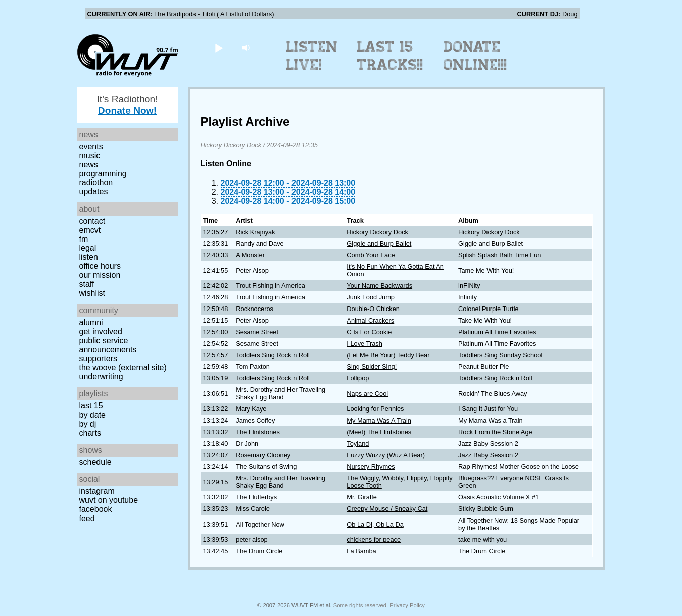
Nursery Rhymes (371, 467)
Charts (90, 433)
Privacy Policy (407, 605)
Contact (92, 221)
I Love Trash (364, 343)
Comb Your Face (371, 255)
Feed (87, 518)
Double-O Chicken (373, 309)
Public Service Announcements (108, 345)
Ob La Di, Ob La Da (375, 524)
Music (90, 156)
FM (84, 239)
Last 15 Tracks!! (390, 56)
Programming (103, 174)
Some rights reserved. (361, 605)
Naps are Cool (367, 394)
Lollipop (358, 378)
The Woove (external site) (123, 368)
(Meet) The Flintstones (379, 432)
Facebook (96, 509)
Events (91, 146)
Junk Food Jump (371, 297)
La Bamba (361, 551)
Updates (94, 192)
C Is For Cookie (369, 332)
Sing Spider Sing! (372, 367)
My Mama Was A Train (379, 420)
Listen (89, 257)
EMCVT (90, 230)
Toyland (358, 443)
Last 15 (91, 406)
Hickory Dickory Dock (231, 145)
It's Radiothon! (127, 105)
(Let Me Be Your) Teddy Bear (388, 355)
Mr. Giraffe (362, 497)
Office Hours (100, 266)
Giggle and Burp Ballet (379, 243)
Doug (570, 14)
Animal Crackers (370, 320)
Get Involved (101, 331)
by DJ (88, 424)
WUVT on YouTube (109, 500)
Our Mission (100, 275)
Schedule (95, 462)
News (89, 165)
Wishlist (92, 293)
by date (92, 415)
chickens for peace (374, 539)
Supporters (99, 358)
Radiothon (96, 183)
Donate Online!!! (475, 56)
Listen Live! (312, 56)
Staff (87, 284)
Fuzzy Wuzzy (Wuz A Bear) (386, 455)
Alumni (91, 322)
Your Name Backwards (379, 286)
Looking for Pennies (375, 409)
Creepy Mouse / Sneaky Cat (387, 509)
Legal (88, 248)
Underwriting (101, 377)
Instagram (97, 491)
